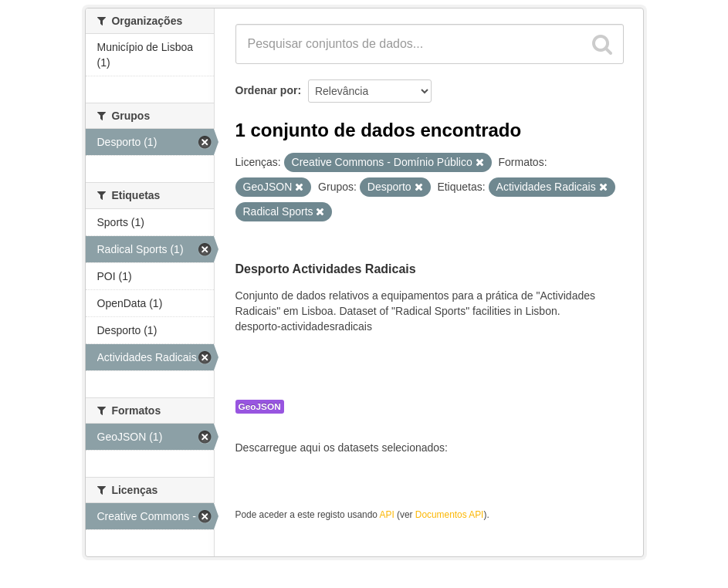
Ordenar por (267, 90)
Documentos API (450, 515)
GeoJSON (260, 407)
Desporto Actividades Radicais (326, 269)
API (387, 515)
